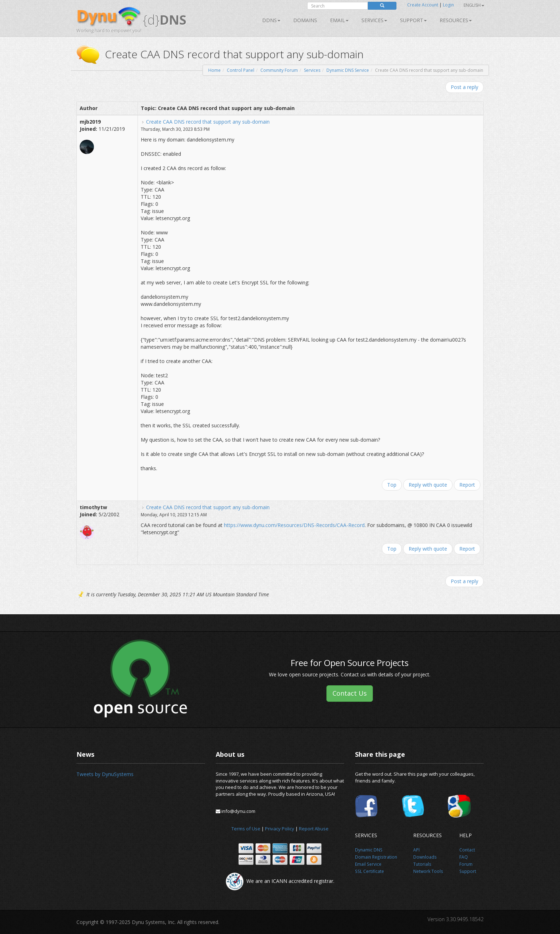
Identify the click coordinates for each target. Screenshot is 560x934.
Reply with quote (428, 485)
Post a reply (464, 87)
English (474, 5)
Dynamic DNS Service (348, 70)
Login (448, 5)
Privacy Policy (280, 829)
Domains (305, 20)
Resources (456, 20)
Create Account (423, 5)
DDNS (271, 20)
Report (467, 485)
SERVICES (374, 20)
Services (312, 70)
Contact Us (350, 693)
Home (214, 70)
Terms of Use (246, 829)
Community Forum (279, 70)
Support (413, 20)
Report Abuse (314, 829)
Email (339, 20)
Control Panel (241, 70)
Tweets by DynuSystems (105, 774)
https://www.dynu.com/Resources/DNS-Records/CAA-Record (294, 525)
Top (392, 485)
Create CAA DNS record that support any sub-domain (208, 122)
